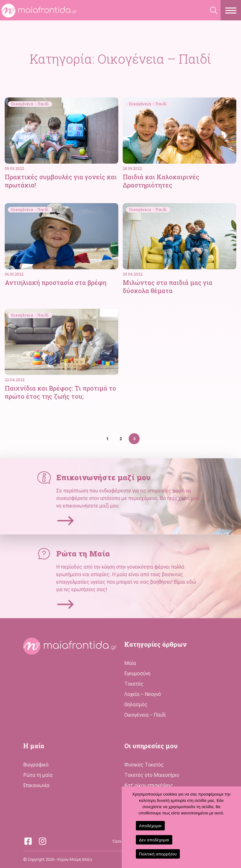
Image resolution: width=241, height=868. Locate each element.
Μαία (130, 663)
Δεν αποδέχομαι (154, 840)
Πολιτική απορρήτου (158, 854)
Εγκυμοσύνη (137, 673)
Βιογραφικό (36, 765)
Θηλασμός (136, 705)
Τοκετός (134, 684)
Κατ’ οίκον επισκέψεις (149, 785)
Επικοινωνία (36, 785)
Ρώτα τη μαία (38, 775)
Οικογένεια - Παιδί (30, 104)
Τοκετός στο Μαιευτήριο (152, 775)
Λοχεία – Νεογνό (143, 694)
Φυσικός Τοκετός (144, 765)
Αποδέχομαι (150, 826)
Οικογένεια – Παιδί (145, 715)
